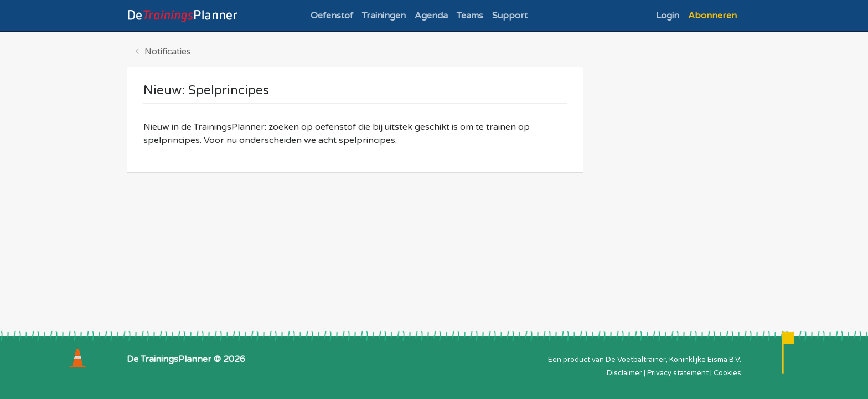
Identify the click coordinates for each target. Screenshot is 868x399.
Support (510, 16)
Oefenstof (332, 16)
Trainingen (384, 16)
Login (668, 16)
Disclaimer (624, 373)
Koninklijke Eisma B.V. (705, 360)
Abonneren (712, 16)
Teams (470, 16)
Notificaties (168, 52)
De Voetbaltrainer (636, 360)
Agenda (431, 16)
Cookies (727, 373)
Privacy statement (678, 373)
